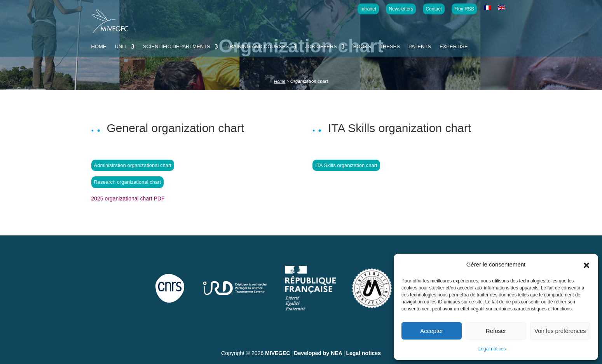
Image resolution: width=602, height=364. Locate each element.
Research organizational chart (128, 182)
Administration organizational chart (133, 165)
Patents (420, 47)
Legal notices (492, 349)
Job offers (321, 47)
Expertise (454, 47)
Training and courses (258, 47)
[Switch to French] (487, 8)
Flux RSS (464, 9)
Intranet (368, 9)
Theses (390, 47)
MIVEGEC (278, 353)
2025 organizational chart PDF (128, 199)
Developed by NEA (318, 353)
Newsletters (401, 9)
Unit (121, 47)
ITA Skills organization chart (346, 165)
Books (362, 47)
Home (99, 47)
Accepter (432, 331)
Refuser (496, 331)
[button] (586, 265)
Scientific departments (177, 47)
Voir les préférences (560, 331)
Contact (434, 9)
